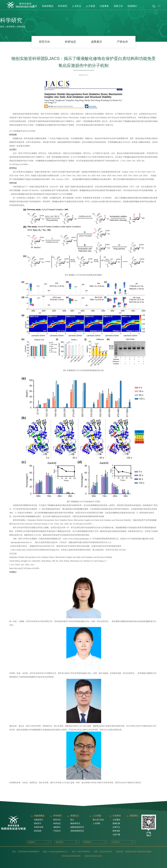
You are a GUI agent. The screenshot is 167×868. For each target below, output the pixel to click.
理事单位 (88, 842)
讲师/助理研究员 (77, 831)
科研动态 (21, 27)
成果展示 (96, 42)
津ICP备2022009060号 (71, 856)
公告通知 (116, 820)
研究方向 (45, 42)
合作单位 (116, 842)
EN (159, 6)
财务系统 (116, 831)
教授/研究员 (75, 823)
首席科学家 (39, 827)
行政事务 (104, 6)
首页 (35, 6)
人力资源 (90, 6)
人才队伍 (77, 6)
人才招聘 (96, 823)
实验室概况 (48, 6)
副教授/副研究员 (77, 827)
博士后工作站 (98, 820)
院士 (72, 820)
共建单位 (32, 842)
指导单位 (60, 842)
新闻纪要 (116, 823)
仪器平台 (116, 827)
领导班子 (38, 823)
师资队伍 (75, 816)
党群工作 (118, 6)
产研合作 (122, 42)
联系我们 (132, 6)
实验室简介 (39, 820)
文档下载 (116, 835)
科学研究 (63, 6)
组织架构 (38, 831)
